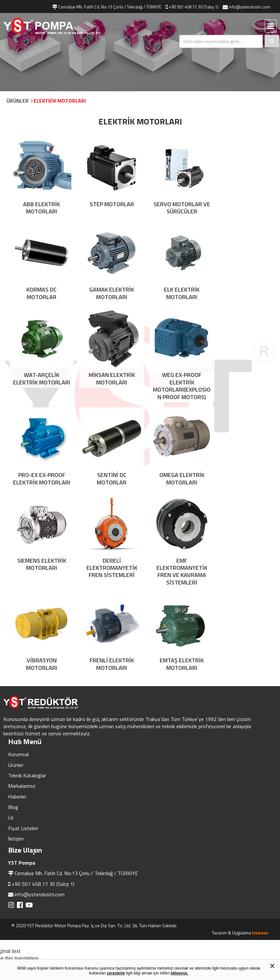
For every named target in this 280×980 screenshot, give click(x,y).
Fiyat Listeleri (23, 734)
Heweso (260, 838)
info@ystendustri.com (40, 800)
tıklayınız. (180, 973)
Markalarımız (22, 692)
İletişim (16, 744)
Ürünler (16, 670)
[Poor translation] (22, 880)
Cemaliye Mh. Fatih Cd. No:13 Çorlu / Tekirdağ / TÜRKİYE (76, 779)
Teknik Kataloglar (27, 681)
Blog (13, 713)
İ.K (11, 723)
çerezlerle (116, 973)
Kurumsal (18, 660)
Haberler (17, 702)
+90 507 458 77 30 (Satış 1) (43, 790)
